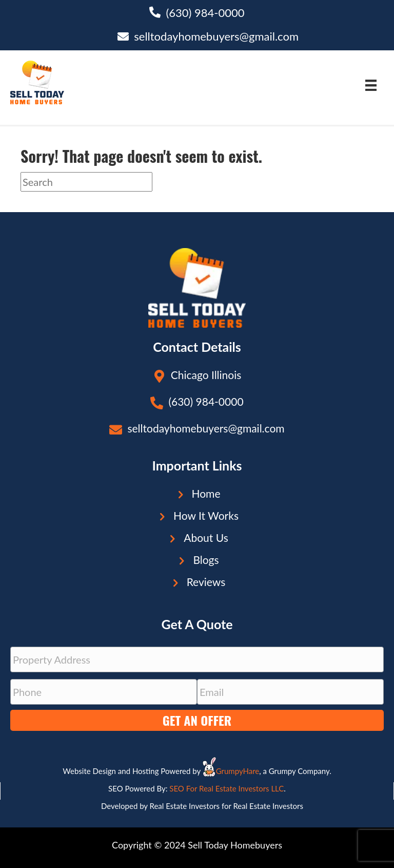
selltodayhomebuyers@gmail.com (216, 36)
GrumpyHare (238, 771)
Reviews (206, 582)
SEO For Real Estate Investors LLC (226, 788)
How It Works (206, 515)
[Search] (86, 182)
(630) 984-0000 (205, 13)
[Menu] (371, 85)
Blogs (206, 560)
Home (206, 493)
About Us (206, 537)
